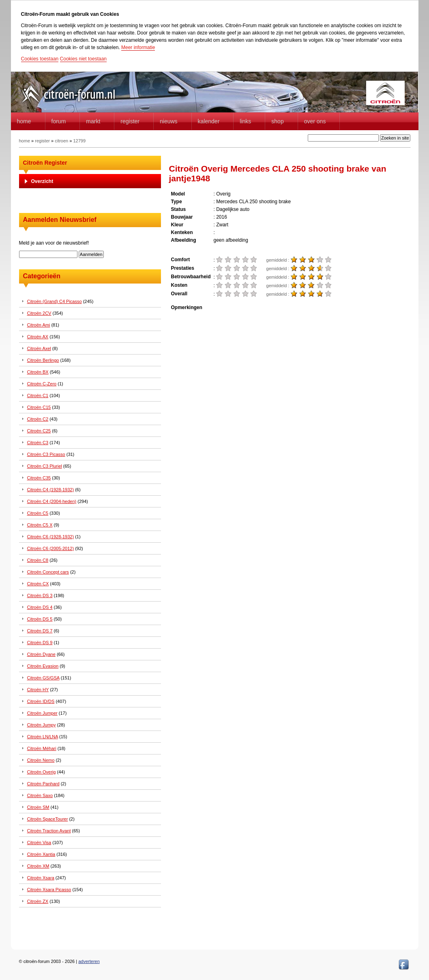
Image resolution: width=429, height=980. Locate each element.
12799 (79, 141)
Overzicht (42, 181)
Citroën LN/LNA (43, 737)
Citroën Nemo (41, 760)
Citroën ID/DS (41, 701)
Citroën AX (38, 337)
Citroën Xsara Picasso (49, 890)
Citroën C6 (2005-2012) (51, 548)
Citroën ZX (38, 901)
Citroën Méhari (42, 748)
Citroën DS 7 (40, 631)
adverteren (89, 961)
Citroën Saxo (40, 795)
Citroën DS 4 (40, 607)
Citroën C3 (38, 443)
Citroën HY (38, 690)
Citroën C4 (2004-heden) (52, 501)
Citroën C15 (39, 407)
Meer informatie (138, 47)
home (24, 121)
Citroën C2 (38, 419)
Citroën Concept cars (48, 572)
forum (59, 121)
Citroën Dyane (41, 654)
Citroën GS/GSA (43, 678)
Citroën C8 (38, 560)
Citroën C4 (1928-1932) (51, 490)
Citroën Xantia (41, 854)
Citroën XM (38, 866)
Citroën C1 (38, 395)
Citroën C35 (39, 478)
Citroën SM (38, 807)
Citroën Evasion (43, 666)
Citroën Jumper (42, 713)
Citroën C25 (39, 431)
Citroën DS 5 (40, 619)
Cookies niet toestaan (83, 59)
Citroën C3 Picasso (46, 454)
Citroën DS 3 (40, 595)
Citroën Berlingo (43, 360)
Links (245, 121)
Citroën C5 (38, 513)
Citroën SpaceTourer (48, 819)
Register (130, 121)
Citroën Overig (42, 772)
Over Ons (315, 121)
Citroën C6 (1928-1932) (51, 537)
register (42, 141)
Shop (277, 121)
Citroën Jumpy (42, 725)
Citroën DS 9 (40, 643)
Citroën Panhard (43, 784)
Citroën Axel (39, 348)
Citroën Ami (39, 325)
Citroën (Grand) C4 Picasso (55, 301)
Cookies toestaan (40, 59)
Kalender (209, 121)
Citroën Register (45, 163)
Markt (93, 121)
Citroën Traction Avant (49, 831)
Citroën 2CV (39, 313)
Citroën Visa (39, 842)
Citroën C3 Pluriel (45, 466)
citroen (61, 141)
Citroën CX (38, 584)
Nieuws (169, 121)
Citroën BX (38, 372)
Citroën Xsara (41, 878)
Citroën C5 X (40, 525)
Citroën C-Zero (42, 384)
